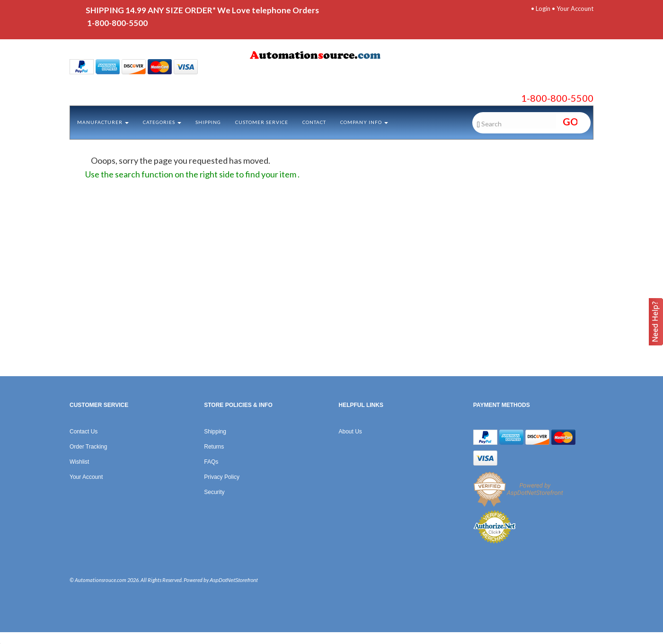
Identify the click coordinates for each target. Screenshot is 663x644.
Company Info (364, 122)
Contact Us (84, 432)
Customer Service (262, 122)
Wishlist (79, 462)
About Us (350, 432)
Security (214, 492)
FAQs (211, 462)
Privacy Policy (222, 477)
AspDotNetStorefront (234, 580)
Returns (214, 447)
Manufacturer (103, 122)
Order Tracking (88, 447)
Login (543, 9)
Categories (162, 122)
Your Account (575, 9)
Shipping (208, 122)
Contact (314, 122)
